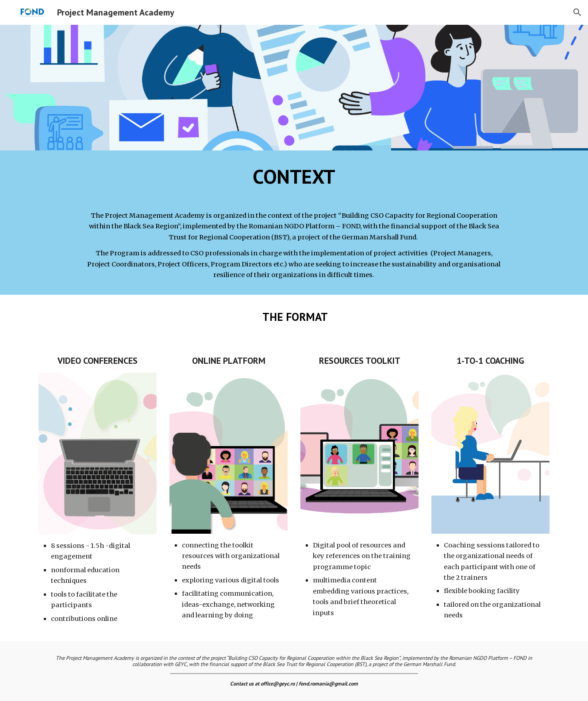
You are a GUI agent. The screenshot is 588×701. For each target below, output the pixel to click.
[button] (577, 12)
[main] (294, 223)
